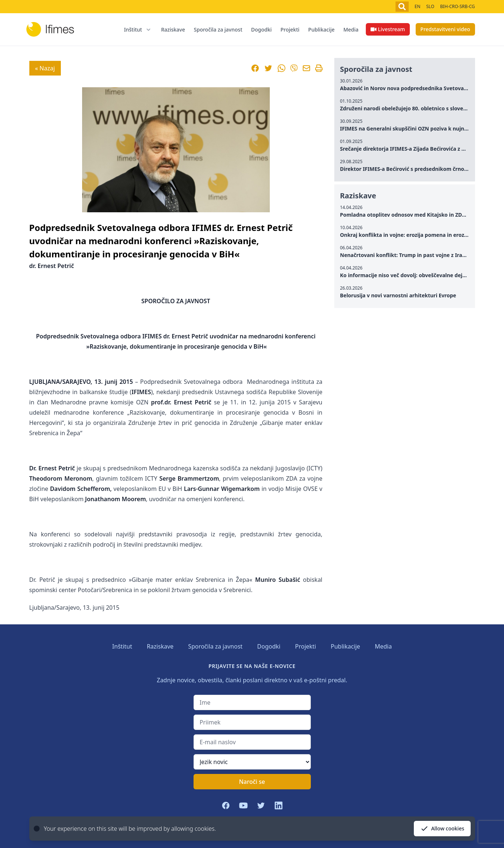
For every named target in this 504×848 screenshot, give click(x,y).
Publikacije (321, 30)
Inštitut (122, 646)
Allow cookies (442, 829)
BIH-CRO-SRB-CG (458, 6)
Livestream (388, 29)
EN (417, 6)
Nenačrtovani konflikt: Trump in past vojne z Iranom (407, 255)
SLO (430, 6)
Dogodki (261, 30)
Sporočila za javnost (218, 30)
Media (351, 30)
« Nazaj (45, 68)
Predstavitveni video (445, 29)
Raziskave (173, 30)
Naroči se (252, 782)
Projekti (290, 30)
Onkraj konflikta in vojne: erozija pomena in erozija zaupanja (418, 235)
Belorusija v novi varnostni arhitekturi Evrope (398, 295)
